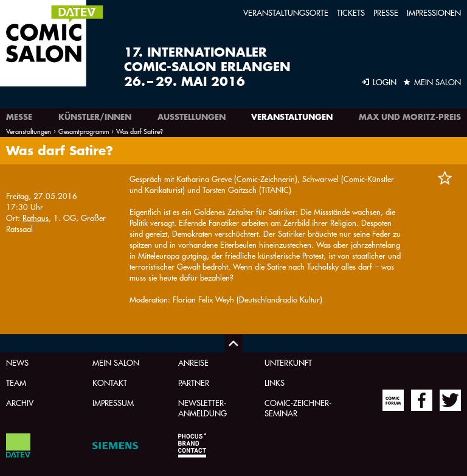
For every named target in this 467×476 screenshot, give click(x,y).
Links (275, 383)
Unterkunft (288, 362)
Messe (19, 117)
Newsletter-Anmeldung (202, 408)
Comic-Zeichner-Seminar (298, 408)
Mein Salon (116, 362)
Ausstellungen (192, 117)
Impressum (113, 403)
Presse (386, 12)
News (17, 362)
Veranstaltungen (292, 117)
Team (16, 383)
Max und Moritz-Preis (410, 117)
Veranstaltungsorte (286, 12)
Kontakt (110, 383)
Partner (194, 383)
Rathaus (36, 218)
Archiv (20, 403)
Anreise (193, 362)
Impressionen (434, 12)
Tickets (351, 12)
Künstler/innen (95, 117)
